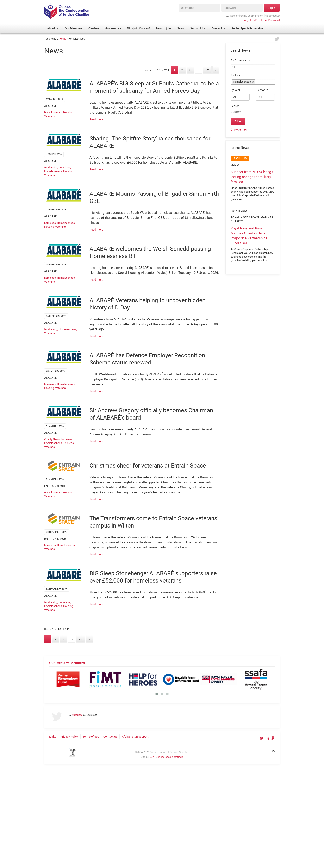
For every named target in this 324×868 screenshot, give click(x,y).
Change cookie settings (169, 757)
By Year (235, 90)
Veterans (49, 116)
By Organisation (241, 61)
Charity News (52, 439)
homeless (64, 167)
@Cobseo (77, 715)
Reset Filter (241, 130)
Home (63, 39)
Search (235, 106)
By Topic (236, 75)
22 (207, 70)
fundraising (51, 167)
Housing (68, 112)
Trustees (68, 443)
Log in (272, 8)
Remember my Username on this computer (253, 16)
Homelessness (53, 112)
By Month (262, 90)
